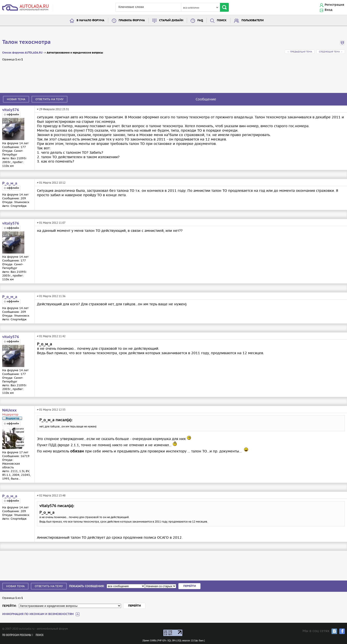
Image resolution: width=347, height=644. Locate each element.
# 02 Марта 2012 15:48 (51, 495)
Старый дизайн (171, 20)
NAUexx (9, 410)
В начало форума (91, 20)
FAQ (200, 20)
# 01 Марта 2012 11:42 (51, 336)
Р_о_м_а (10, 183)
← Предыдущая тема (300, 52)
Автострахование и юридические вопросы (75, 53)
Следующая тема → (331, 52)
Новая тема (16, 99)
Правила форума (132, 20)
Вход (329, 10)
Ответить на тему (49, 99)
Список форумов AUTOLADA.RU (22, 53)
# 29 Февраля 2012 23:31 (53, 109)
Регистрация (334, 5)
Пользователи (253, 20)
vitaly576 (11, 110)
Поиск (222, 20)
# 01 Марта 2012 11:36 (51, 296)
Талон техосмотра (26, 42)
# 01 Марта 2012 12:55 (51, 410)
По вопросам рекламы (17, 635)
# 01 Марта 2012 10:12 (51, 183)
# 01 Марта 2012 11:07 (51, 223)
